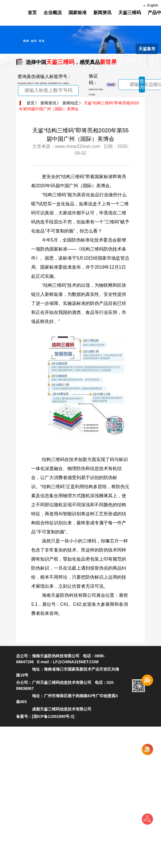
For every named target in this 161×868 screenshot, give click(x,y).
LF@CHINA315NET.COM (76, 662)
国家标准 (78, 13)
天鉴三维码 (130, 13)
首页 (32, 13)
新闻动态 (70, 103)
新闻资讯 (102, 13)
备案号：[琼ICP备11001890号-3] (45, 716)
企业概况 (53, 13)
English (151, 5)
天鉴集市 (147, 48)
